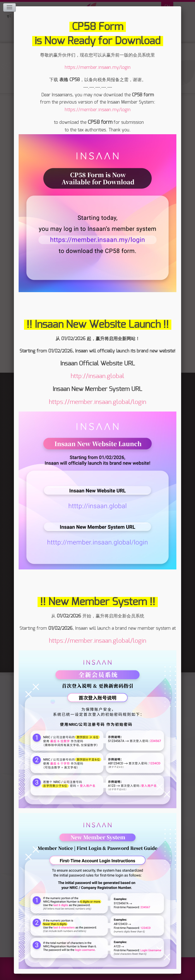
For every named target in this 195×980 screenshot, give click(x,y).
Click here (9, 16)
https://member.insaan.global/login (98, 402)
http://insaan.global (98, 376)
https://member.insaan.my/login (98, 68)
